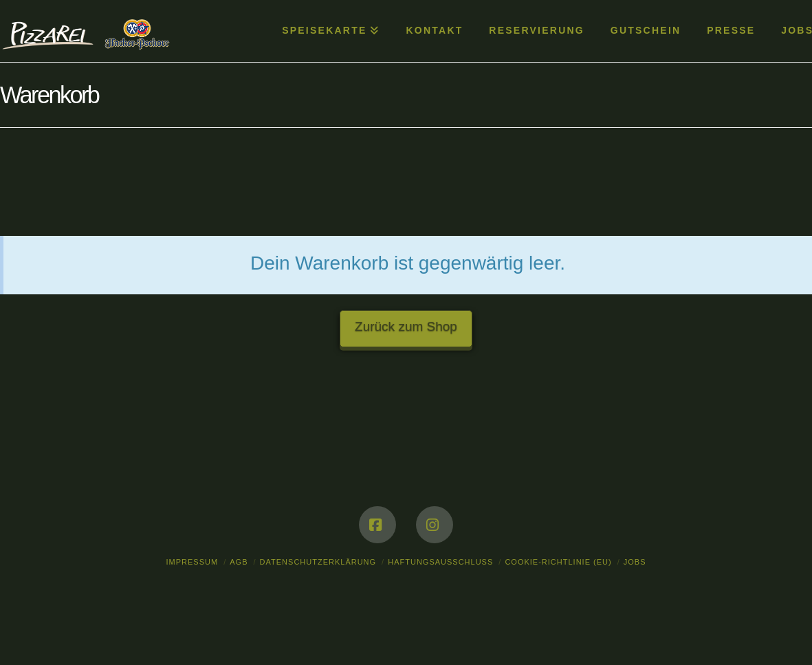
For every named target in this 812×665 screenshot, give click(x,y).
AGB (239, 562)
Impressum (193, 562)
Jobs (635, 562)
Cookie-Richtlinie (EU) (558, 562)
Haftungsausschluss (440, 562)
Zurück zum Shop (406, 326)
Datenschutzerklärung (318, 562)
